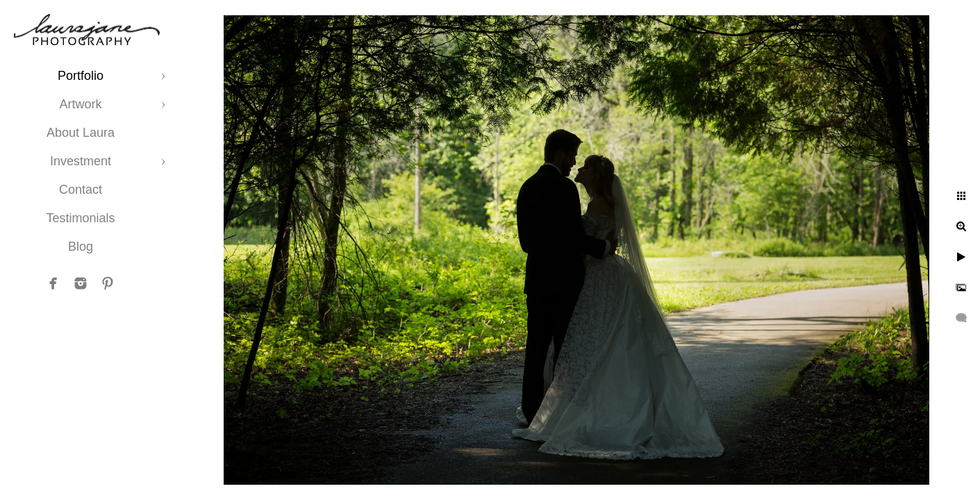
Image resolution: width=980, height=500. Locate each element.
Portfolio (81, 76)
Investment (81, 161)
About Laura (81, 133)
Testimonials (80, 218)
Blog (81, 247)
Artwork (80, 104)
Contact (81, 190)
